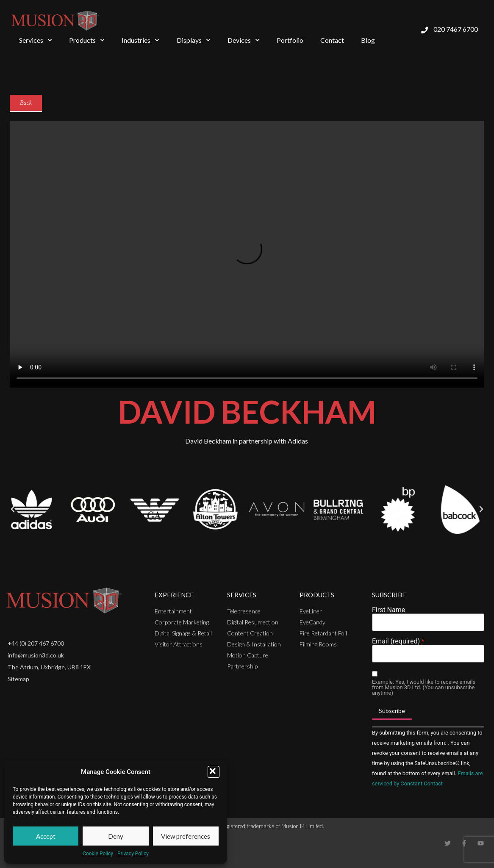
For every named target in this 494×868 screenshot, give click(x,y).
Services (36, 40)
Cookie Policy (98, 854)
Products (87, 40)
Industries (140, 40)
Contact (332, 40)
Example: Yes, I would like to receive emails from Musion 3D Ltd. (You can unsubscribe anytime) (424, 688)
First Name (389, 610)
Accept (46, 836)
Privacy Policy (133, 854)
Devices (244, 40)
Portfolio (290, 40)
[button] (214, 772)
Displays (194, 40)
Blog (368, 40)
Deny (116, 836)
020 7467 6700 (456, 29)
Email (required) (398, 641)
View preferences (186, 836)
